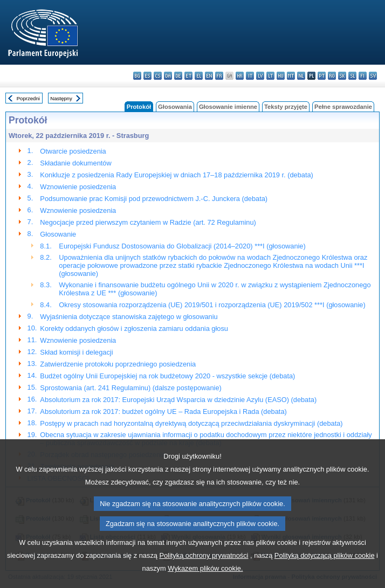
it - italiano (250, 76)
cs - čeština (158, 76)
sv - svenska (373, 76)
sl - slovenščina (352, 76)
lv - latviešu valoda (260, 76)
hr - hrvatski (240, 76)
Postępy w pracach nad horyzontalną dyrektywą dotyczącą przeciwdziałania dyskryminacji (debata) (191, 423)
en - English (209, 76)
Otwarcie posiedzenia (73, 151)
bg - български (137, 76)
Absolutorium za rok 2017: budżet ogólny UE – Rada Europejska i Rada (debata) (163, 411)
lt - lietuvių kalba (270, 76)
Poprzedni (28, 98)
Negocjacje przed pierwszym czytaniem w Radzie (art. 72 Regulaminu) (148, 222)
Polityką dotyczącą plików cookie (325, 579)
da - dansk (168, 76)
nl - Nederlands (301, 76)
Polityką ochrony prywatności (204, 579)
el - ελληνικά (199, 76)
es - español (147, 76)
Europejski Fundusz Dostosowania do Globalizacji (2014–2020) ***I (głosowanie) (182, 246)
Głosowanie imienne (228, 107)
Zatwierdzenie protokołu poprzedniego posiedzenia (118, 364)
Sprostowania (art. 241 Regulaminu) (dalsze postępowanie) (130, 388)
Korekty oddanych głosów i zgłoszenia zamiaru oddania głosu (134, 328)
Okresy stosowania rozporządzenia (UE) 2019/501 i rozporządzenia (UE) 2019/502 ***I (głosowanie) (212, 305)
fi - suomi (363, 76)
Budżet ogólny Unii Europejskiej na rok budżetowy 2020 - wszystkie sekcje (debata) (167, 376)
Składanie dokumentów (75, 163)
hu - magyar (281, 76)
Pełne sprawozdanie (343, 107)
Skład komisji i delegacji (76, 352)
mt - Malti (291, 76)
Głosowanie (58, 234)
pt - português (322, 76)
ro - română (332, 76)
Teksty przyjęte (286, 107)
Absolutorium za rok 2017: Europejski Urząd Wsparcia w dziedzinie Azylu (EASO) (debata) (178, 400)
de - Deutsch (178, 76)
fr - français (219, 76)
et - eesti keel (188, 76)
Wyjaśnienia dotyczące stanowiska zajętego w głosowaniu (129, 317)
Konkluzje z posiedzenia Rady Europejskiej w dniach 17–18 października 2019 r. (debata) (177, 175)
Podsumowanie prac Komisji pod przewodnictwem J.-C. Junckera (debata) (154, 199)
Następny (61, 98)
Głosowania (175, 107)
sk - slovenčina (342, 76)
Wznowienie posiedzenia (78, 187)
